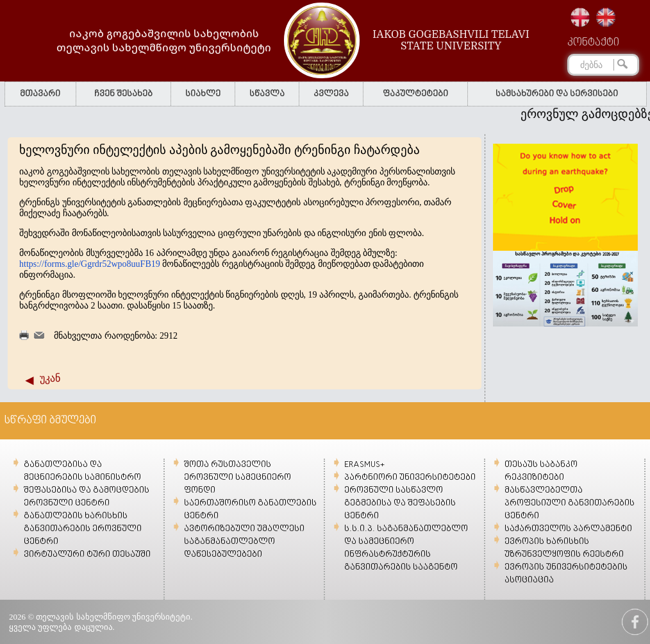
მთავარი (40, 94)
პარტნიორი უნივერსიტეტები (410, 478)
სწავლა (267, 94)
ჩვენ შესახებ (123, 94)
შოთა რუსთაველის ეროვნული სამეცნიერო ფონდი (238, 478)
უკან (50, 378)
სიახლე (203, 94)
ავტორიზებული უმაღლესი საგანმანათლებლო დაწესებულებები (244, 542)
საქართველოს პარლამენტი (568, 529)
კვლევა (331, 94)
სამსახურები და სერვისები (557, 94)
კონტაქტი (593, 43)
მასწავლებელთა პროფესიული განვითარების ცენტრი (570, 503)
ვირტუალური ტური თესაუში (87, 555)
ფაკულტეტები (415, 94)
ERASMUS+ (364, 465)
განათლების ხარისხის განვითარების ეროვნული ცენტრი (83, 529)
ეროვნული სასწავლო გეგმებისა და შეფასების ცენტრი (400, 503)
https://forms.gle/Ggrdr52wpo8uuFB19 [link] (90, 264)
